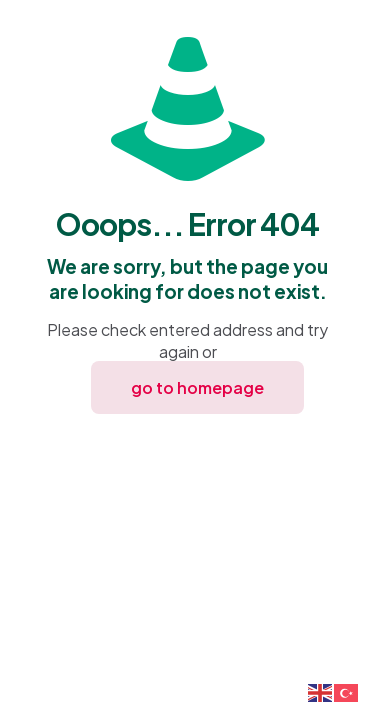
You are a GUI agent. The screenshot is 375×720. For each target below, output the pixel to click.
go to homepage (197, 387)
